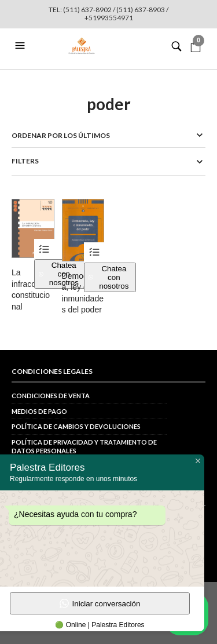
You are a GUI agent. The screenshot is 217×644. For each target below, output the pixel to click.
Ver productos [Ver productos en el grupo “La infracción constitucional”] (44, 249)
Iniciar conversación (100, 603)
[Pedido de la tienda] (108, 135)
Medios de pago (39, 411)
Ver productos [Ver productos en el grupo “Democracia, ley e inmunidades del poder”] (94, 252)
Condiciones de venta (51, 396)
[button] (21, 46)
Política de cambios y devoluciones (76, 426)
